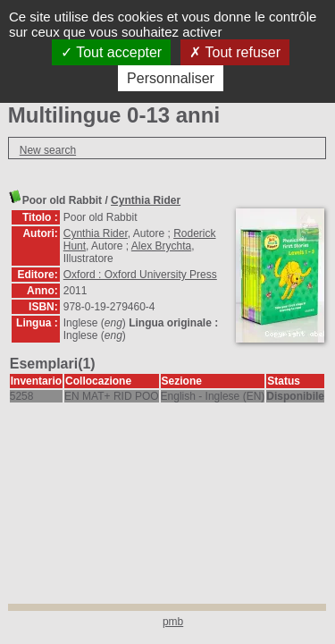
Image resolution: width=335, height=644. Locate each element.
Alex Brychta (161, 246)
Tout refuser (235, 52)
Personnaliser (171, 78)
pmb (173, 622)
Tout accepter (111, 52)
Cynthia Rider (146, 200)
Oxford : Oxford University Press (140, 275)
